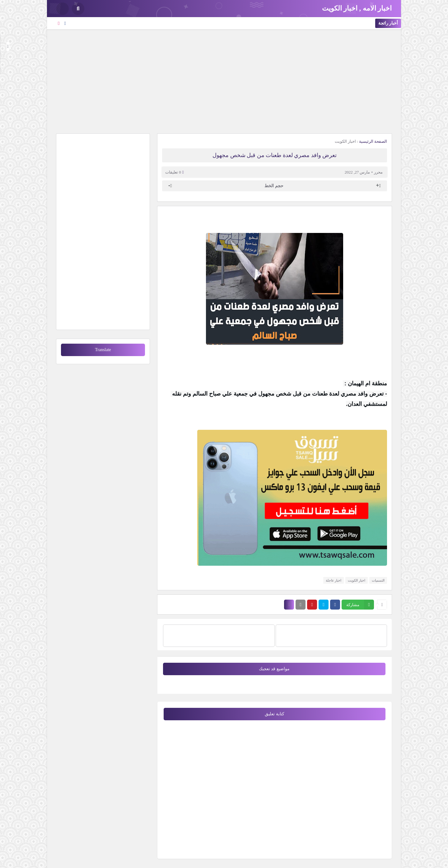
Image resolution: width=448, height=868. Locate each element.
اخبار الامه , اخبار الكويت (357, 8)
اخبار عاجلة (334, 580)
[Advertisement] (224, 81)
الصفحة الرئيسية (373, 141)
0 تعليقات (173, 172)
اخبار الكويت (345, 141)
